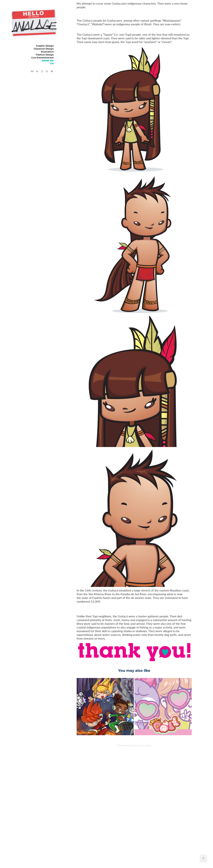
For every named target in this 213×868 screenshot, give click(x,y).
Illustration (47, 52)
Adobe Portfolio (142, 745)
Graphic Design (45, 46)
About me (48, 60)
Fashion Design (45, 55)
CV (52, 63)
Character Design (44, 49)
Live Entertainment (43, 58)
